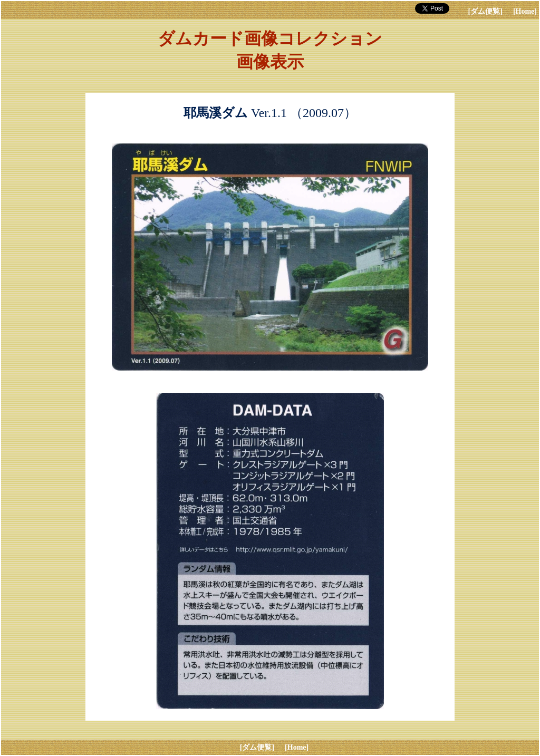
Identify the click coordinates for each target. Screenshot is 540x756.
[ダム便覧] (485, 11)
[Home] (525, 11)
